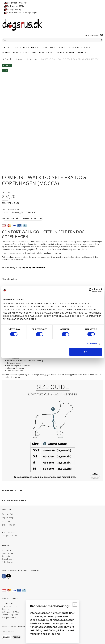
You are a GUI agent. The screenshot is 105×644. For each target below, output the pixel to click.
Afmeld (17, 637)
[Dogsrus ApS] (22, 25)
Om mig (5, 609)
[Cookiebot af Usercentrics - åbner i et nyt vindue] (91, 290)
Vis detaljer (92, 344)
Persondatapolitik (10, 615)
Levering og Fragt (10, 606)
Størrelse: (11, 209)
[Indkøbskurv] (94, 35)
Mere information (9, 279)
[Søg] (102, 40)
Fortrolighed (8, 603)
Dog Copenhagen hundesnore (32, 267)
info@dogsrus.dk (10, 536)
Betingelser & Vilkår (11, 612)
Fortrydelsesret (9, 618)
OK (86, 352)
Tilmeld (7, 637)
